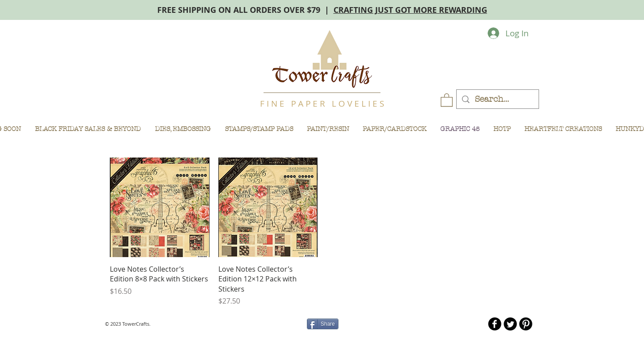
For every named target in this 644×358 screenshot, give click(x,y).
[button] (447, 100)
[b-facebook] (495, 324)
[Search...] (497, 99)
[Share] (323, 324)
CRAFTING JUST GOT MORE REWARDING (410, 10)
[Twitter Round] (510, 324)
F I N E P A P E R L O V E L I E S (322, 104)
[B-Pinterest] (526, 324)
